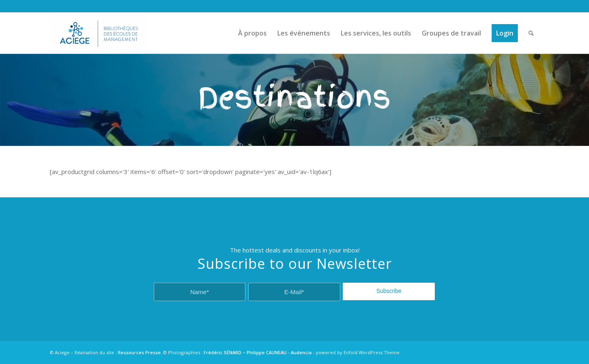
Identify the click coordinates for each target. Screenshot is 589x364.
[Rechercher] (531, 33)
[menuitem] (252, 33)
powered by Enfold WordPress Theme (358, 352)
